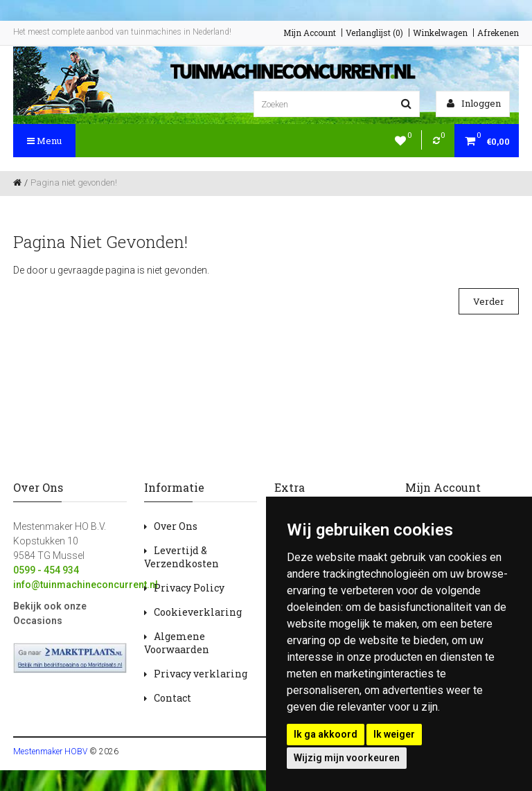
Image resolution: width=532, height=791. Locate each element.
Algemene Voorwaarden (177, 643)
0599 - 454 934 (46, 570)
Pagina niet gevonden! (74, 183)
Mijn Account (310, 33)
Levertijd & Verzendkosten (181, 557)
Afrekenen (498, 33)
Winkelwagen (440, 33)
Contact (172, 698)
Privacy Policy (189, 588)
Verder (489, 301)
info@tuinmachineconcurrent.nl (86, 585)
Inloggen (474, 103)
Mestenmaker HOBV (50, 752)
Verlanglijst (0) (374, 33)
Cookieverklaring (198, 612)
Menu (44, 141)
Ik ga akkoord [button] (326, 734)
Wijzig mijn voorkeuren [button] (347, 758)
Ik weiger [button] (394, 734)
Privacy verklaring (201, 674)
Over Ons (176, 526)
